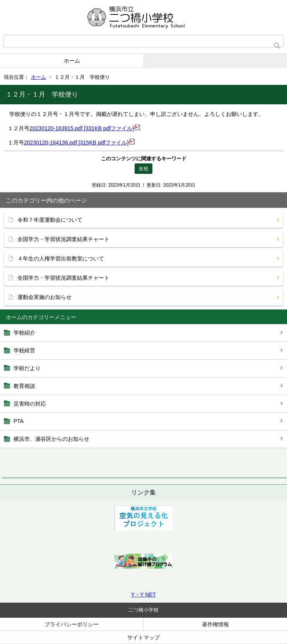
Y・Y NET (143, 595)
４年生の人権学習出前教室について (61, 258)
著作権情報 (215, 624)
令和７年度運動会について (50, 220)
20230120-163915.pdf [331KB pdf (70, 128)
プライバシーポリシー (72, 624)
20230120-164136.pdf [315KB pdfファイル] (79, 143)
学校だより (27, 368)
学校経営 (24, 350)
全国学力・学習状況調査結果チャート (63, 239)
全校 (143, 169)
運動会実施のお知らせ (44, 297)
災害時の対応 (30, 404)
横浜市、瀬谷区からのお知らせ (51, 439)
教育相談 (24, 386)
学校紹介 (24, 333)
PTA (19, 421)
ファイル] (125, 128)
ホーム (72, 61)
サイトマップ (143, 637)
